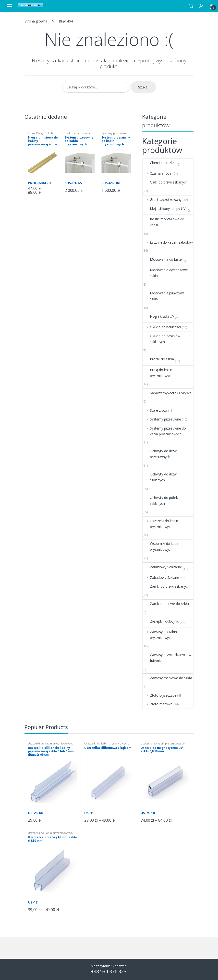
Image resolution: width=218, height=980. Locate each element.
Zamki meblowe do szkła (166, 604)
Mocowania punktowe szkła (163, 296)
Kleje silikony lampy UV (164, 209)
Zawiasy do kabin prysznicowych (160, 635)
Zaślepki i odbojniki (161, 621)
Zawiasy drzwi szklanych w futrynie (167, 658)
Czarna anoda (157, 173)
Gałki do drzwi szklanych (165, 182)
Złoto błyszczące (159, 695)
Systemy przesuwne (162, 419)
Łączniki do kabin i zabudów (168, 242)
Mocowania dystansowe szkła (165, 273)
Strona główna (36, 21)
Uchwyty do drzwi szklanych (160, 477)
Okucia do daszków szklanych (161, 339)
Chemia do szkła (159, 163)
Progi (31, 133)
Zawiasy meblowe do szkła (167, 678)
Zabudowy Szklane (161, 578)
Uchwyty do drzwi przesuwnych (160, 454)
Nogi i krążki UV (158, 316)
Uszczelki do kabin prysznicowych (160, 524)
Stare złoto (155, 410)
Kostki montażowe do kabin (163, 222)
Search (191, 6)
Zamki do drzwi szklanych (166, 586)
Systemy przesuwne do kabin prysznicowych (164, 431)
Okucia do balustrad (162, 327)
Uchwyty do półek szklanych (160, 501)
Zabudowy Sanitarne (162, 567)
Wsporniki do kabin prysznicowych (161, 547)
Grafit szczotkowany (162, 200)
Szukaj (143, 87)
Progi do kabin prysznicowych (42, 135)
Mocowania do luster (163, 259)
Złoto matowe (157, 704)
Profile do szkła (158, 359)
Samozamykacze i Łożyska (167, 393)
